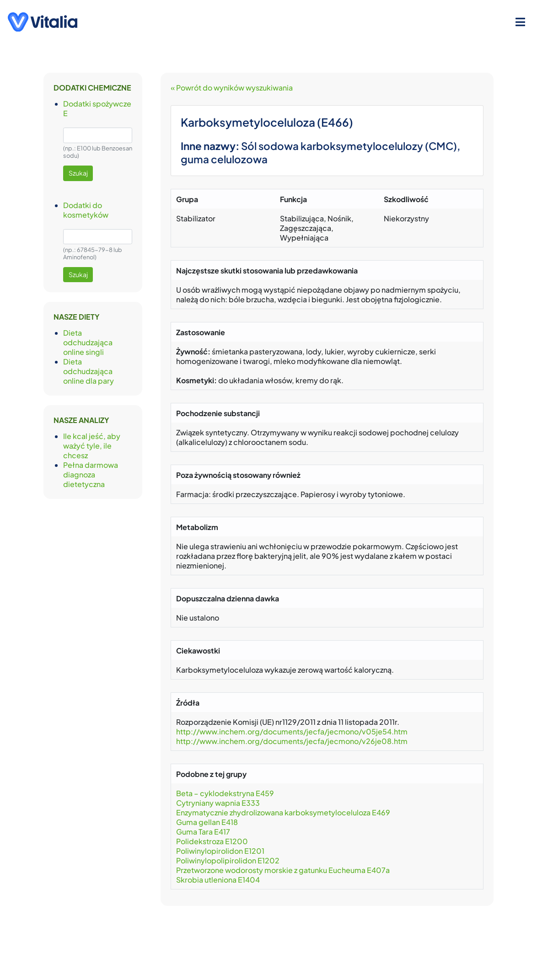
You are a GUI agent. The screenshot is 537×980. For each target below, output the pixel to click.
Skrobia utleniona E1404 (218, 880)
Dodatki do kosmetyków (86, 210)
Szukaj (78, 173)
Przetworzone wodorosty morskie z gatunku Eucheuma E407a (283, 870)
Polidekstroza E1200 (212, 841)
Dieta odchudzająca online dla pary (89, 371)
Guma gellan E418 (207, 822)
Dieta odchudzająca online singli (88, 342)
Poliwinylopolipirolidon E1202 (228, 860)
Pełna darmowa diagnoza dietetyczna (91, 474)
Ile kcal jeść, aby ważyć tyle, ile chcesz (92, 446)
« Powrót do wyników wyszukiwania (232, 88)
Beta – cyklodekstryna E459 (225, 793)
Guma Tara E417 (203, 832)
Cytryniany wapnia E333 (218, 803)
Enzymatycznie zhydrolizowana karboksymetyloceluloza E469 (283, 812)
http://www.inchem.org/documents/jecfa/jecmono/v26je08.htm (292, 741)
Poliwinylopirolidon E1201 (220, 851)
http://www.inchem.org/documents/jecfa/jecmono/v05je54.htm (292, 731)
